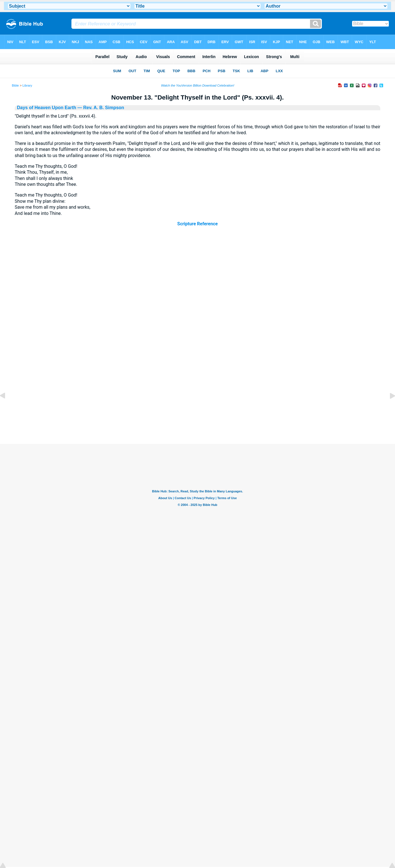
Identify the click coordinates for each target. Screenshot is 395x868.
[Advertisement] (198, 409)
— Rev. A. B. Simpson (101, 108)
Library (27, 85)
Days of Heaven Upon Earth (47, 108)
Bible (15, 85)
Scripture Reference (197, 224)
